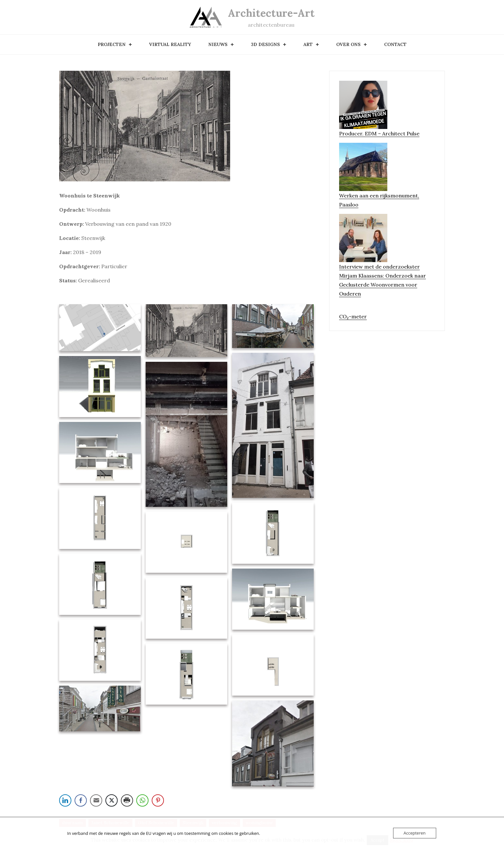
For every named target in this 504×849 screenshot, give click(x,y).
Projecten (112, 44)
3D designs (265, 44)
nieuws (218, 44)
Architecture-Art (271, 13)
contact (395, 44)
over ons (348, 44)
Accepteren (415, 833)
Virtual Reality (170, 44)
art (308, 44)
